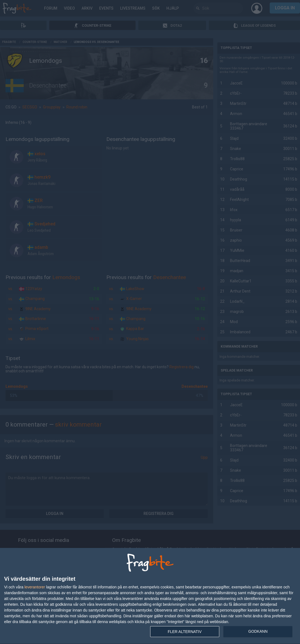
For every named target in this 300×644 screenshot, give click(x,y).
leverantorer (35, 587)
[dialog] (150, 596)
